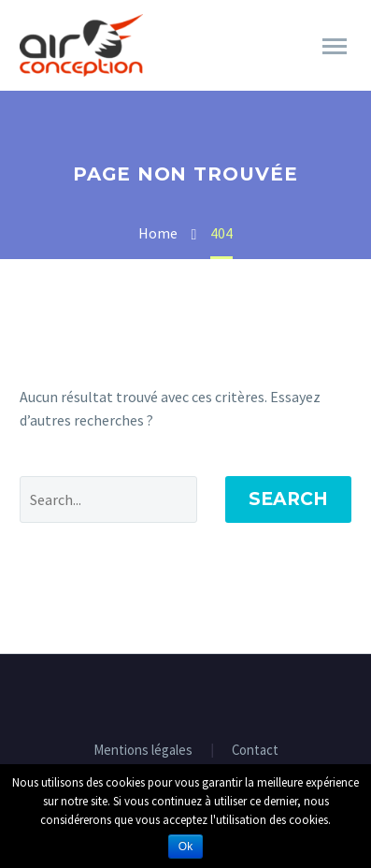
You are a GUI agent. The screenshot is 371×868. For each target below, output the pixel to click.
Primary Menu (335, 46)
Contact (255, 751)
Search (288, 499)
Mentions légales (143, 751)
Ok (185, 846)
